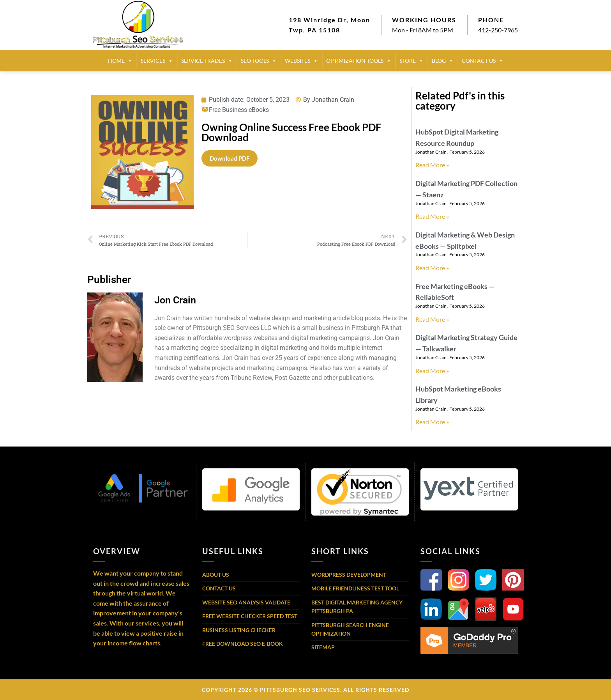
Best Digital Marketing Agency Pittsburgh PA (357, 607)
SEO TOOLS (259, 61)
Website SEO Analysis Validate (246, 602)
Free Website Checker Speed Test (250, 616)
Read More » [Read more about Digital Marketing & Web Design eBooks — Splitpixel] (432, 268)
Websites (301, 61)
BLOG (443, 61)
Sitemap (323, 647)
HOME (120, 61)
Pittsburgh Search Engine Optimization (350, 629)
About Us (216, 575)
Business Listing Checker (239, 630)
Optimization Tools (359, 61)
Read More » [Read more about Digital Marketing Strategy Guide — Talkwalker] (432, 371)
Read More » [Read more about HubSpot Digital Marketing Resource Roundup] (432, 165)
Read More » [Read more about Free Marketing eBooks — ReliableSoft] (432, 319)
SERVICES (157, 61)
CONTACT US (483, 61)
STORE (411, 61)
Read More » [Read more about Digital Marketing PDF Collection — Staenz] (432, 216)
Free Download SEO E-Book (243, 644)
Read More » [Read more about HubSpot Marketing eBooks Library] (432, 422)
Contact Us (219, 588)
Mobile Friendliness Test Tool (355, 588)
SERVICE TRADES (207, 61)
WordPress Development (349, 575)
